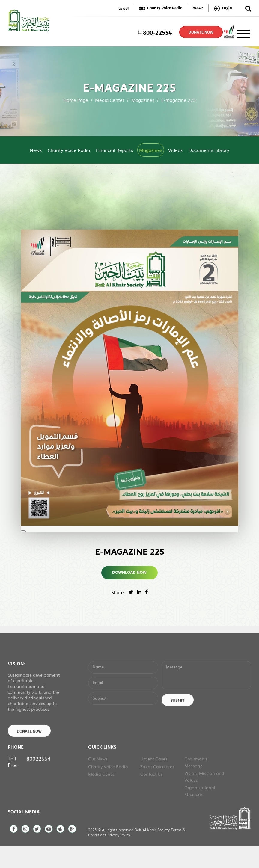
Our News (98, 780)
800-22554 (155, 32)
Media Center (110, 100)
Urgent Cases (154, 780)
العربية (123, 8)
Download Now (130, 573)
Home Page (76, 100)
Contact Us (152, 795)
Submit (178, 722)
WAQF (198, 8)
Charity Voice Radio (69, 150)
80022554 (38, 780)
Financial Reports (115, 150)
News (36, 150)
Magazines (143, 100)
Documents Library (209, 150)
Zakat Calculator (157, 788)
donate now (201, 32)
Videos (175, 150)
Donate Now (29, 753)
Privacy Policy (119, 856)
